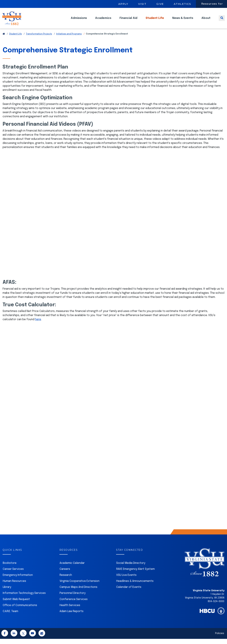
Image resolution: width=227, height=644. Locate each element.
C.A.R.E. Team (10, 616)
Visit (142, 4)
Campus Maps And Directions (78, 592)
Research (66, 580)
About (206, 21)
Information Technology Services (24, 598)
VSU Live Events (126, 580)
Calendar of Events (129, 592)
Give (160, 4)
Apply (123, 4)
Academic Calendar (72, 568)
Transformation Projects (39, 39)
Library (7, 592)
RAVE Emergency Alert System (135, 574)
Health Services (70, 610)
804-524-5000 (216, 607)
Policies (220, 639)
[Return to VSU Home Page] (4, 39)
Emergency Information (18, 580)
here (38, 325)
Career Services (13, 574)
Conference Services (74, 604)
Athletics (182, 4)
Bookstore (10, 568)
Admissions (79, 21)
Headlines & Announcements (135, 586)
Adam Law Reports (72, 616)
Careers (65, 574)
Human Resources (14, 586)
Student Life (155, 21)
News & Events (183, 21)
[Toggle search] (222, 21)
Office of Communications (20, 610)
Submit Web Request (16, 604)
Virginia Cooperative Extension (80, 586)
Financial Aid (128, 21)
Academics (103, 21)
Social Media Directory (131, 568)
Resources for (212, 4)
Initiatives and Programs (69, 39)
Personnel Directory (73, 598)
